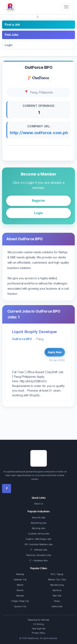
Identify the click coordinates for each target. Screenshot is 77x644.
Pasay (57, 601)
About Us (38, 504)
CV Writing (38, 624)
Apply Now (55, 352)
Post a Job (12, 24)
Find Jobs (12, 35)
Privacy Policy (38, 633)
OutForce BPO (22, 339)
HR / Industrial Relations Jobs (38, 544)
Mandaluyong (57, 585)
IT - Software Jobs (38, 550)
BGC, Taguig (57, 574)
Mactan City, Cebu (57, 579)
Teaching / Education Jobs (38, 555)
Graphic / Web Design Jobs (38, 539)
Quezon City (20, 606)
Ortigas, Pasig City (20, 601)
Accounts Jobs (38, 517)
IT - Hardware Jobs (38, 560)
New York (57, 596)
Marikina (57, 590)
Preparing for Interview (38, 620)
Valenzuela (57, 606)
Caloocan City (20, 579)
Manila (20, 590)
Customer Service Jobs (39, 534)
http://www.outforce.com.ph (39, 133)
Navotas (20, 596)
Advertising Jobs (39, 523)
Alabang (20, 574)
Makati (20, 585)
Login (9, 45)
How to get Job (38, 628)
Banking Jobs (39, 528)
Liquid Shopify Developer (35, 332)
